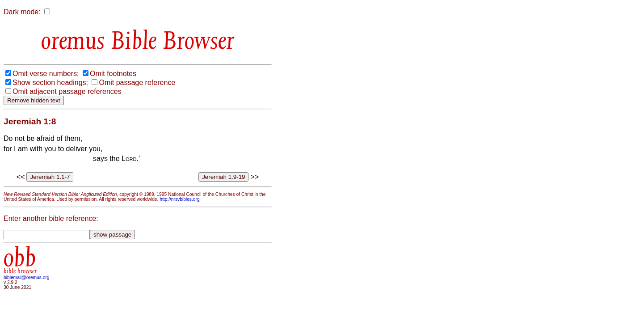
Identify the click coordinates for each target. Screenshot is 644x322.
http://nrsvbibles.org (179, 199)
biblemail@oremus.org (27, 278)
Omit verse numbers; (46, 74)
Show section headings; (50, 83)
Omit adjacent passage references (67, 91)
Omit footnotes (113, 74)
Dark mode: (22, 12)
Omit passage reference (137, 83)
